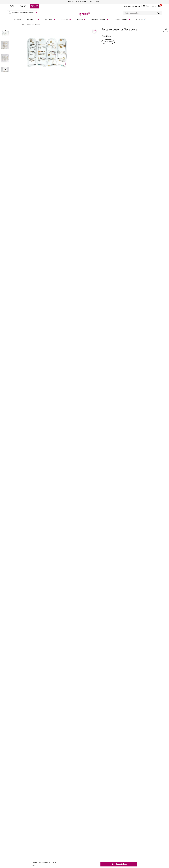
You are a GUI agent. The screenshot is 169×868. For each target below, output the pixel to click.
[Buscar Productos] (159, 13)
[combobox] (143, 13)
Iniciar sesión (151, 6)
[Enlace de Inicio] (23, 25)
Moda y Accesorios (33, 25)
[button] (108, 42)
